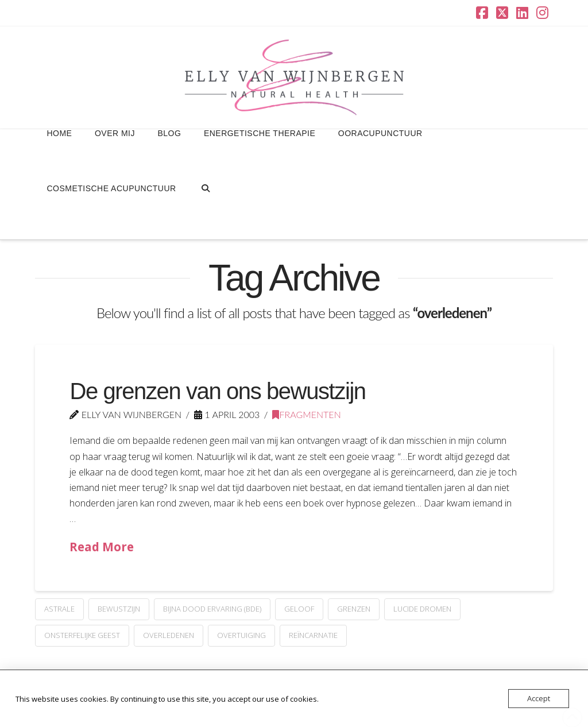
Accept (539, 698)
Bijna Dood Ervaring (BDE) (212, 609)
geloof (299, 609)
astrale (59, 609)
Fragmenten (306, 414)
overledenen (169, 635)
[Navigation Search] (205, 212)
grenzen (354, 609)
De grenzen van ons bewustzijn (217, 391)
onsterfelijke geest (82, 635)
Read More (102, 547)
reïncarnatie (313, 635)
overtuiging (241, 635)
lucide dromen (422, 609)
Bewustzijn (119, 609)
